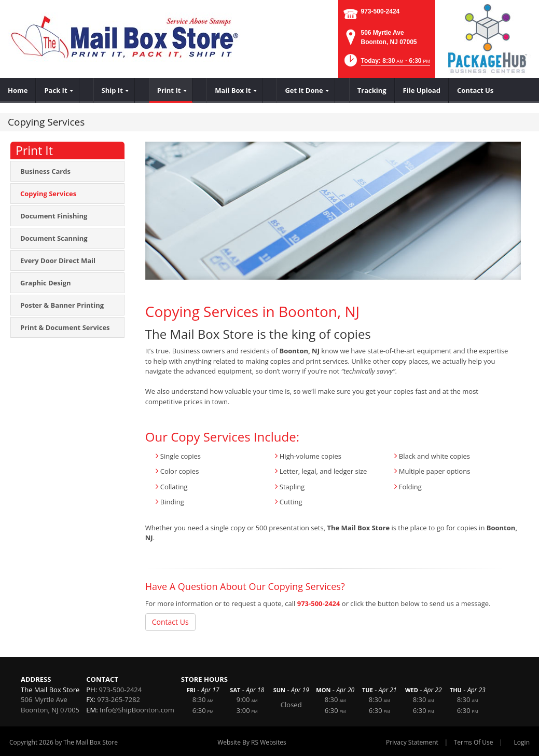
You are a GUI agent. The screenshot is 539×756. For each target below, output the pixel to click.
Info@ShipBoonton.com (137, 710)
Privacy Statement (412, 742)
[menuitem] (18, 90)
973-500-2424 (381, 11)
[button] (386, 64)
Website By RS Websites (252, 742)
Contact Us (170, 622)
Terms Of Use (474, 742)
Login (522, 742)
